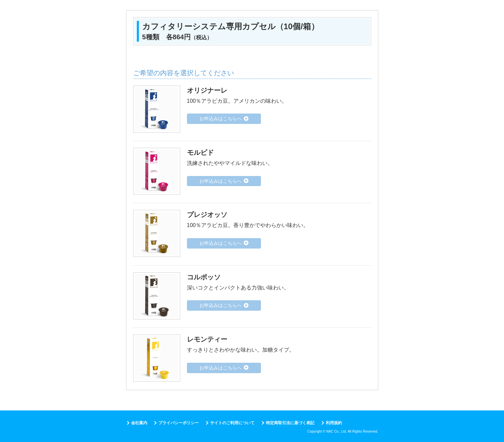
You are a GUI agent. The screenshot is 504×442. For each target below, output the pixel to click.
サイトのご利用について (232, 423)
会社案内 (139, 423)
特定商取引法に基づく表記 (290, 423)
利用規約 (334, 423)
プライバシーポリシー (179, 423)
